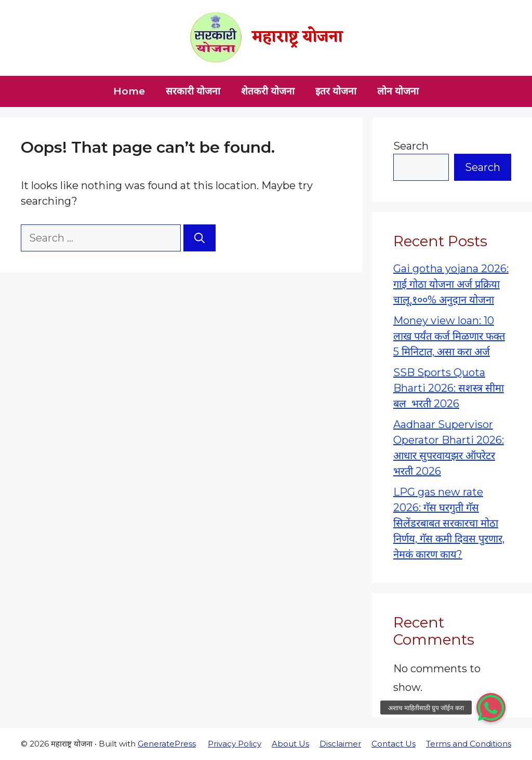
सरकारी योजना (193, 91)
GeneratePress (167, 744)
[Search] (199, 238)
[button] (491, 708)
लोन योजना (398, 91)
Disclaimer (340, 744)
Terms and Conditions (469, 744)
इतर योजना (336, 91)
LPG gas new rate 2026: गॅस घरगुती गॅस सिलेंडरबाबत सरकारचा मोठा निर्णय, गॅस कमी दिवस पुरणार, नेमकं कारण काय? (449, 523)
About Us (290, 744)
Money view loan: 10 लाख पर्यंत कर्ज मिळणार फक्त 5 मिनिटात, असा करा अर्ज (449, 336)
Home (129, 91)
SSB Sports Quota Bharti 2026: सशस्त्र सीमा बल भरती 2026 (449, 388)
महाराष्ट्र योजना (297, 38)
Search (411, 146)
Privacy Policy (235, 744)
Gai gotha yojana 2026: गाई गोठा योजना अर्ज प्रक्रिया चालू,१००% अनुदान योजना (451, 284)
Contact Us (394, 744)
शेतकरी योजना (268, 91)
